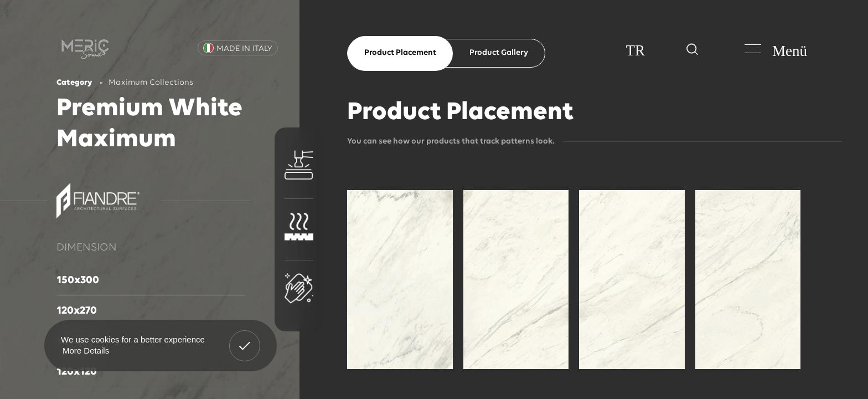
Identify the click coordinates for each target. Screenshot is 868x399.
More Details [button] (86, 351)
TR (635, 50)
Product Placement (400, 53)
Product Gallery (499, 53)
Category (74, 83)
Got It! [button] (245, 337)
